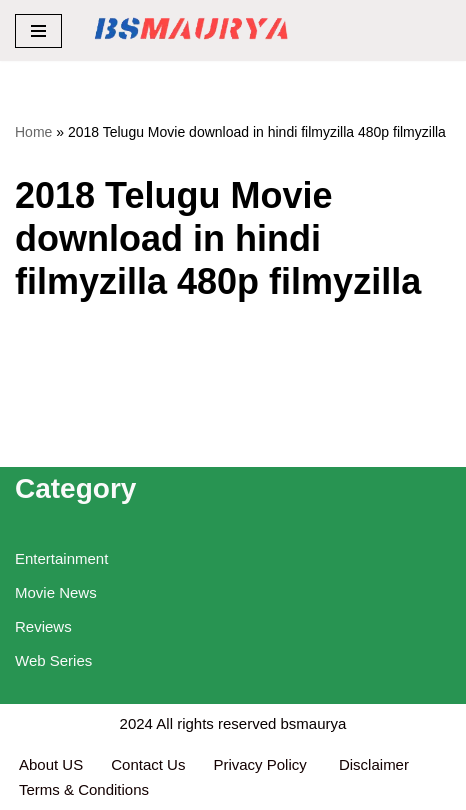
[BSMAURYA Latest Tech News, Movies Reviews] (191, 30)
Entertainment (61, 558)
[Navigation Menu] (38, 31)
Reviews (43, 626)
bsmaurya (314, 723)
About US (51, 764)
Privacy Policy (262, 764)
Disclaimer (374, 764)
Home (33, 132)
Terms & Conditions (84, 789)
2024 (136, 723)
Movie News (56, 592)
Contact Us (148, 764)
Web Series (53, 660)
